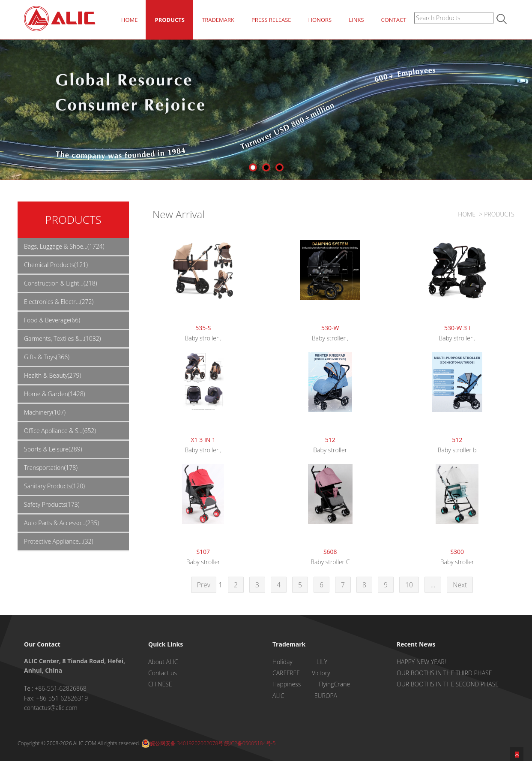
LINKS (356, 20)
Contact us (163, 673)
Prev (204, 585)
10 (409, 585)
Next (460, 585)
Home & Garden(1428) (54, 394)
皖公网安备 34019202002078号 (182, 743)
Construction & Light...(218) (60, 283)
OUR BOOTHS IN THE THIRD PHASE (444, 673)
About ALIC (163, 662)
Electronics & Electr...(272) (59, 302)
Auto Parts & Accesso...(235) (61, 523)
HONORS (320, 20)
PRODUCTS (170, 20)
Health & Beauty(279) (52, 375)
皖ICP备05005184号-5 (250, 743)
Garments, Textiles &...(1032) (63, 338)
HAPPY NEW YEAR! (421, 662)
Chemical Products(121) (56, 265)
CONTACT (394, 20)
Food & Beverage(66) (52, 320)
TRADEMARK (218, 20)
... (433, 585)
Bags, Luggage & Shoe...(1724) (64, 246)
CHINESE (160, 684)
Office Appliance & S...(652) (60, 431)
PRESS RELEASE (271, 20)
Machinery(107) (45, 412)
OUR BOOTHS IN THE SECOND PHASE (448, 684)
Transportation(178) (51, 468)
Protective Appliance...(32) (59, 541)
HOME (130, 20)
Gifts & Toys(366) (47, 357)
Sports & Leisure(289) (53, 449)
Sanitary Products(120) (54, 486)
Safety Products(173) (52, 504)
